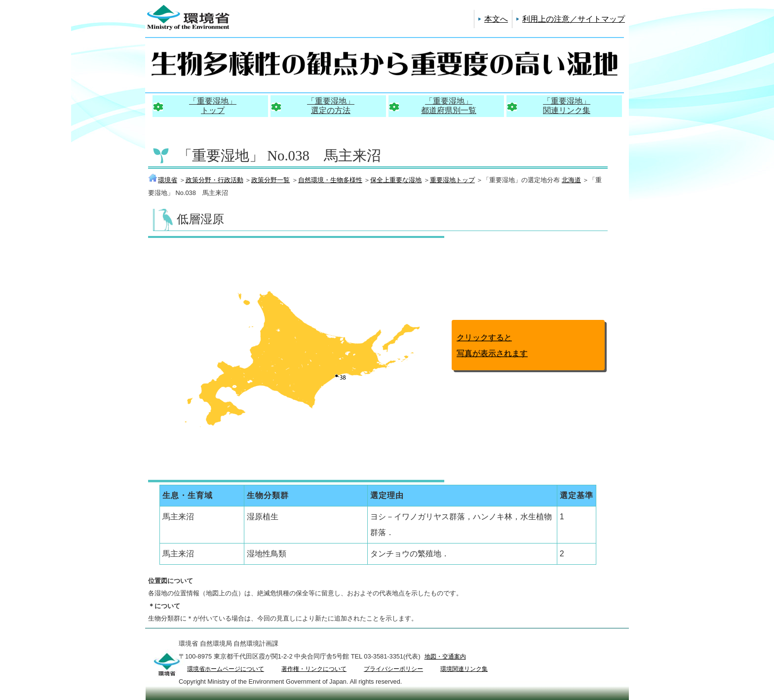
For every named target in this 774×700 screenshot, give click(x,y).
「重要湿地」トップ (213, 106)
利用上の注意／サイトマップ (574, 19)
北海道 (571, 180)
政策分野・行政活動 (214, 180)
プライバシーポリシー (393, 669)
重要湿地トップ (452, 180)
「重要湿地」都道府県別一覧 (449, 106)
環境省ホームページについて (226, 669)
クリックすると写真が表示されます (492, 345)
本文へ (496, 19)
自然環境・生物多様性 (330, 180)
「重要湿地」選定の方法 (331, 106)
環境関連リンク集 (464, 669)
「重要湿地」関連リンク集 (567, 106)
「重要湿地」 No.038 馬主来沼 (279, 156)
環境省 (163, 180)
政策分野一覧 (271, 180)
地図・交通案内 (445, 657)
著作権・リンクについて (314, 669)
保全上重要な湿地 (396, 180)
